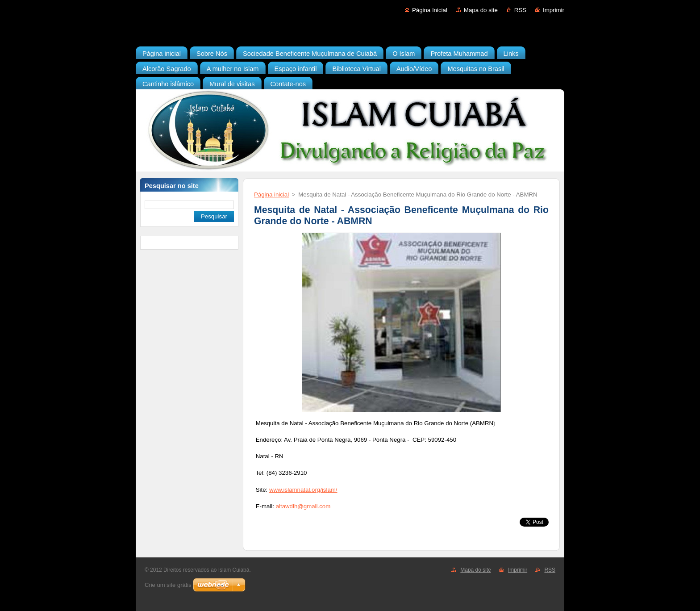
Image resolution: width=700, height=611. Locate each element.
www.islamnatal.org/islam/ (303, 490)
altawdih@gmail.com (303, 506)
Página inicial (271, 195)
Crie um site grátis (168, 585)
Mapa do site (481, 10)
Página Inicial (430, 10)
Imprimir (554, 10)
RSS (520, 10)
